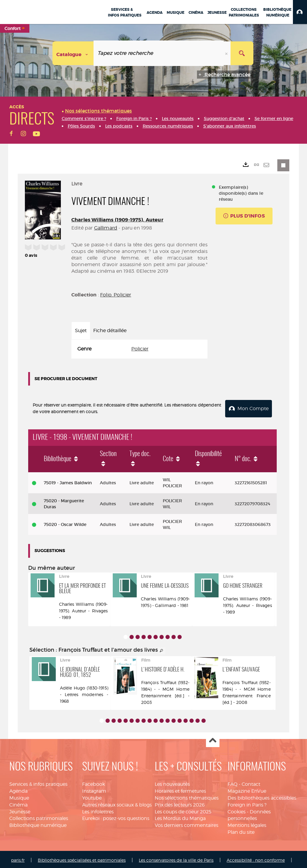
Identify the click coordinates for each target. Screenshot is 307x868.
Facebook (94, 782)
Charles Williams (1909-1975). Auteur (117, 220)
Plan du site (241, 830)
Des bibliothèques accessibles (262, 796)
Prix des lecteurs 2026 (180, 803)
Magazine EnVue (247, 789)
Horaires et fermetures (180, 789)
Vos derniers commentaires (186, 823)
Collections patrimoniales (39, 817)
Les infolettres (98, 810)
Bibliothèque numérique (38, 823)
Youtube (92, 796)
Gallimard (106, 228)
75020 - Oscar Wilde (65, 523)
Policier (140, 349)
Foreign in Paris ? (247, 803)
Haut (213, 739)
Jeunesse (20, 810)
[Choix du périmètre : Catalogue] (73, 53)
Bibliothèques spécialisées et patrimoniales (82, 858)
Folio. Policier (116, 295)
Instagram (94, 789)
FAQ (232, 782)
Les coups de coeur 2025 (183, 810)
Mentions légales (247, 823)
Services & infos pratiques (38, 782)
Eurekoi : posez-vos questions (116, 817)
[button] (300, 12)
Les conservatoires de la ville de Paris (176, 858)
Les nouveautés (172, 782)
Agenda (18, 789)
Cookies (237, 810)
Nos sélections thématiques (187, 796)
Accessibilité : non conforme (256, 858)
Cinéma (18, 803)
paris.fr (18, 858)
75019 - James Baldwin (68, 481)
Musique (19, 796)
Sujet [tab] (81, 330)
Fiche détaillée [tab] (110, 330)
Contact (251, 782)
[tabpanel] (139, 349)
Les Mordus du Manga (180, 817)
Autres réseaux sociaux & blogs (117, 803)
